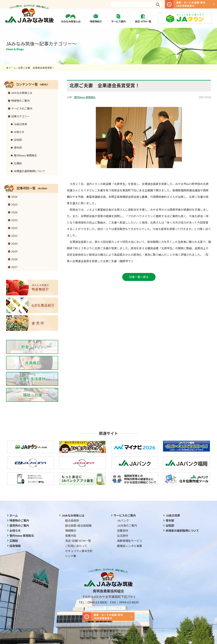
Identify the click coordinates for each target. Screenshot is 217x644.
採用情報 (15, 546)
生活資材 (123, 536)
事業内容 (71, 536)
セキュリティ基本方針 (79, 551)
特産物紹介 (96, 18)
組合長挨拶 (72, 520)
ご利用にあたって (76, 546)
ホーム (12, 68)
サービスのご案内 (22, 108)
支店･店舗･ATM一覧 (78, 541)
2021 (14, 236)
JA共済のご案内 (127, 526)
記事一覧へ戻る (139, 277)
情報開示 (71, 531)
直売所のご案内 (19, 526)
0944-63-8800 (97, 602)
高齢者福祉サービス (130, 541)
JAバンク (123, 520)
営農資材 (123, 531)
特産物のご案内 (20, 101)
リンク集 (71, 556)
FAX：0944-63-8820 (124, 602)
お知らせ (19, 132)
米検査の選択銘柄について (30, 171)
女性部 (18, 140)
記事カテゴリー (20, 116)
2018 (14, 259)
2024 (14, 212)
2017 (14, 267)
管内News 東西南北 (85, 97)
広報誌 (18, 163)
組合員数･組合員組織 (78, 526)
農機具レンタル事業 (130, 546)
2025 (14, 204)
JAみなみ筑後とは (71, 18)
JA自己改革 (20, 124)
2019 (14, 251)
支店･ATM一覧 (143, 18)
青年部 (18, 148)
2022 (14, 228)
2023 (14, 220)
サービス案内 (118, 18)
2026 (14, 197)
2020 (14, 244)
